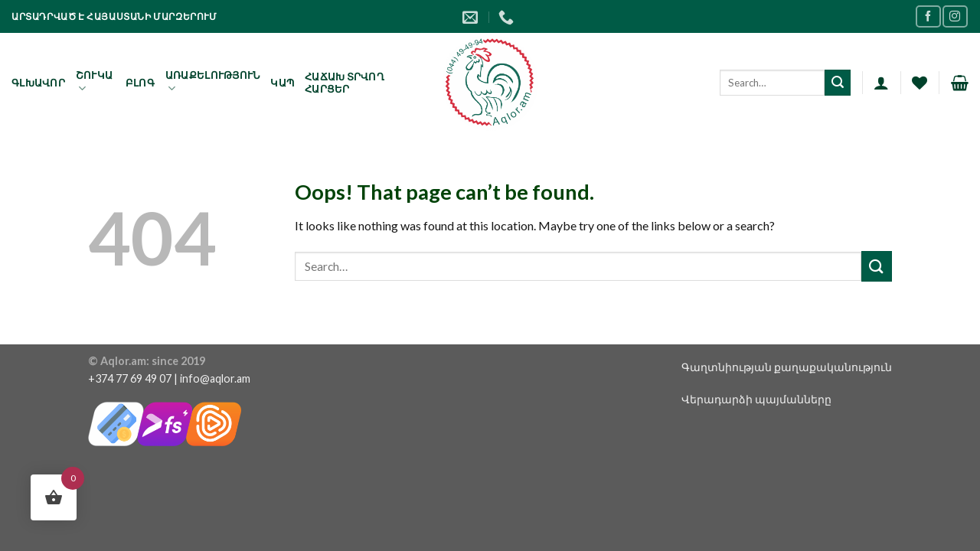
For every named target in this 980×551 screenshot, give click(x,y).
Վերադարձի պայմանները (756, 399)
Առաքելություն (212, 82)
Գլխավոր (38, 83)
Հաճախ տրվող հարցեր (345, 83)
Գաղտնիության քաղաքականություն (787, 367)
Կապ (282, 83)
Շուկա (94, 82)
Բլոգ (140, 83)
